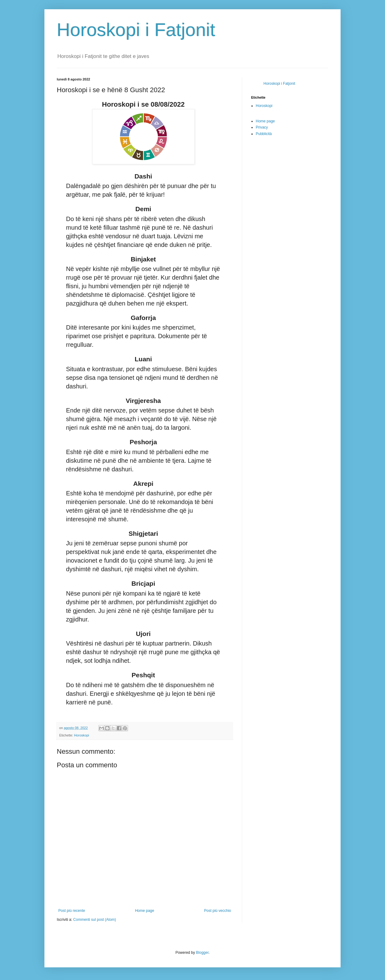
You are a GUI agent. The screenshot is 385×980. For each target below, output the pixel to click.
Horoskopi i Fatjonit (136, 30)
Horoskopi (82, 735)
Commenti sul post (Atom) (95, 920)
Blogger (202, 953)
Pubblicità (264, 134)
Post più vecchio (218, 911)
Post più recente (72, 911)
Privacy (262, 127)
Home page (145, 911)
